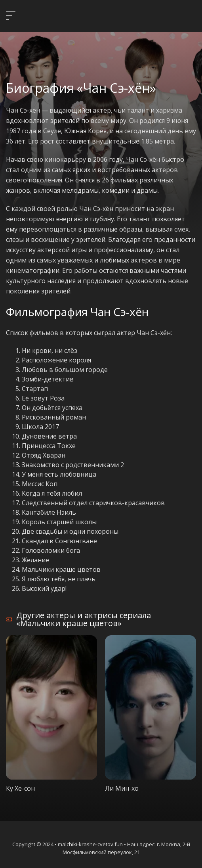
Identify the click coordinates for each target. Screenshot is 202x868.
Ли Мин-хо (122, 788)
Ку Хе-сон (20, 788)
